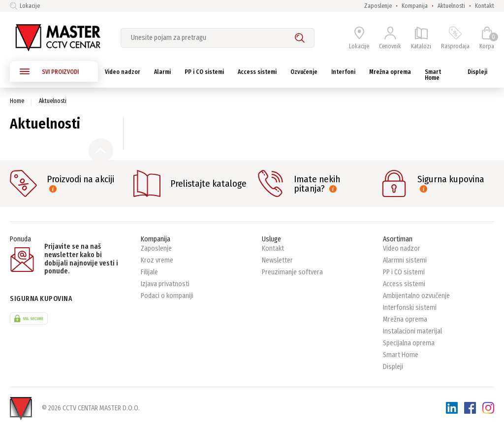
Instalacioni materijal (412, 331)
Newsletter (277, 260)
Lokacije (25, 6)
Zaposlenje (378, 6)
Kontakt (485, 6)
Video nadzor (402, 248)
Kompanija (415, 6)
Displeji (393, 367)
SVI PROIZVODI (49, 71)
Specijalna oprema (409, 343)
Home (17, 101)
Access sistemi (404, 284)
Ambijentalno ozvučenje (416, 296)
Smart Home (401, 355)
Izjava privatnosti (165, 284)
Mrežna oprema (405, 319)
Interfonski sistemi (410, 308)
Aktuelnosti (451, 6)
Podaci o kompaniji (167, 296)
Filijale (149, 272)
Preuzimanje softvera (292, 272)
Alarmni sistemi (405, 260)
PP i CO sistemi (404, 272)
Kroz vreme (157, 260)
